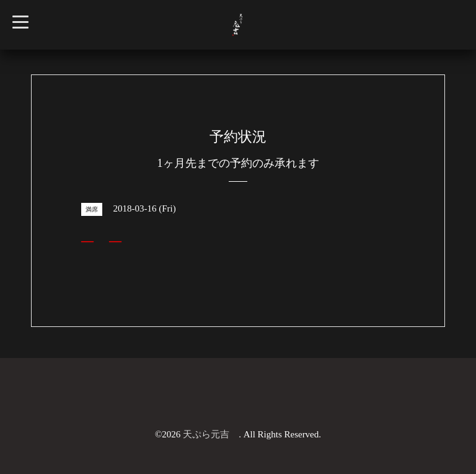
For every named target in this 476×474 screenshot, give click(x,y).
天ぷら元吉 (211, 434)
